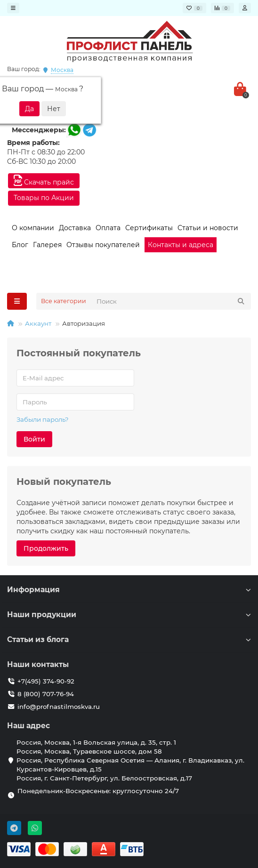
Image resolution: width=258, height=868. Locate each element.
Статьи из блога (129, 639)
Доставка (75, 228)
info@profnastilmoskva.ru (59, 707)
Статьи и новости (208, 228)
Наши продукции (129, 615)
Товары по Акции (44, 198)
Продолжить (46, 548)
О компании (33, 228)
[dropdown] (13, 8)
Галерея (47, 245)
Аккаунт (38, 323)
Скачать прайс (44, 181)
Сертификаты (149, 228)
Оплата (108, 228)
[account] (245, 8)
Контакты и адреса (181, 245)
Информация (129, 590)
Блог (20, 245)
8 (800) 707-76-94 (46, 694)
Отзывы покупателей (103, 245)
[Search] (171, 301)
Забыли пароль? (43, 419)
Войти (34, 439)
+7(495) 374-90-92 (46, 681)
